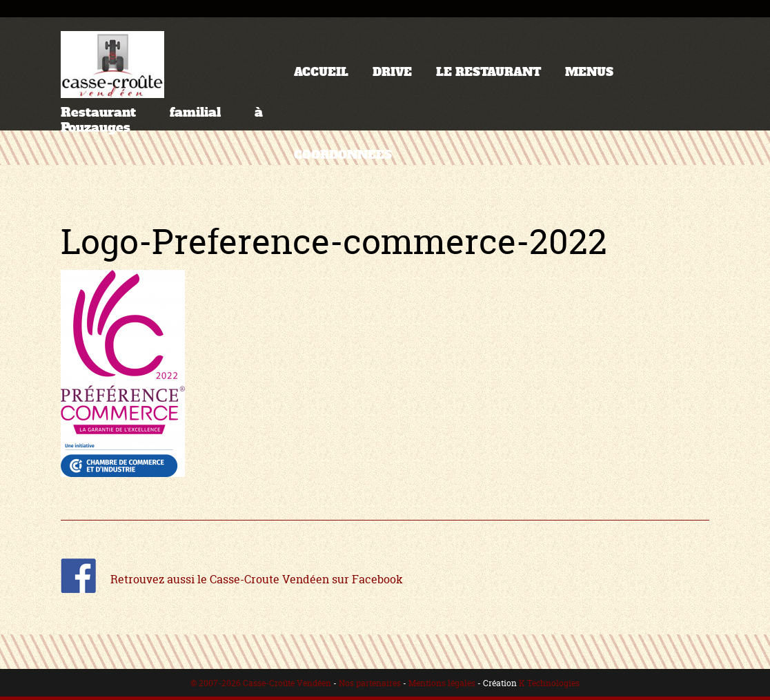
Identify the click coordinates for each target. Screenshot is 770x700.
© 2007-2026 (217, 683)
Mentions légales (442, 683)
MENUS (589, 72)
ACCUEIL (321, 72)
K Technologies (549, 683)
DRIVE (392, 72)
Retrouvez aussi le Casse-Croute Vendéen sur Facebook (232, 579)
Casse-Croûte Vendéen (287, 683)
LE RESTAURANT (488, 72)
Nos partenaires (370, 683)
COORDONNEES (343, 155)
